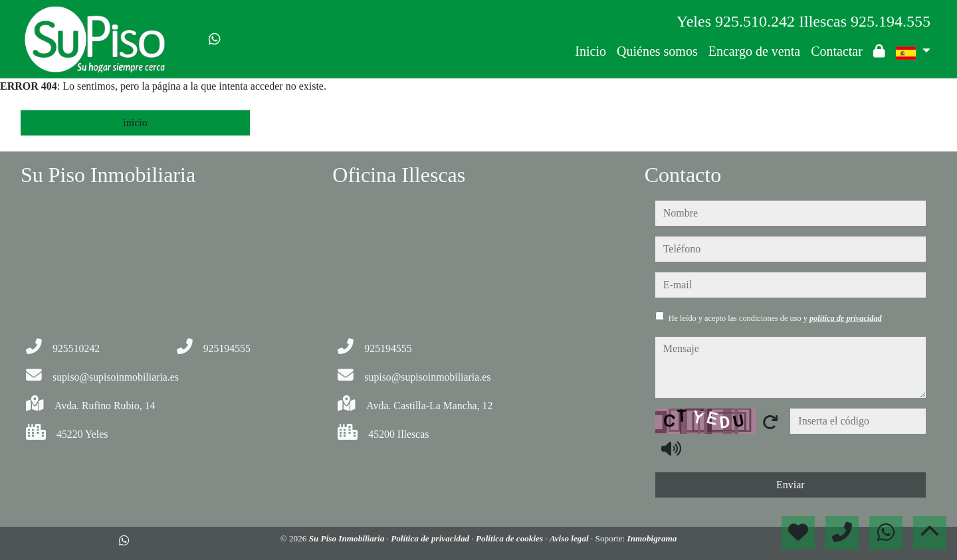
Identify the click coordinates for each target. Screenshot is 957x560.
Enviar (791, 485)
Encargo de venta (754, 51)
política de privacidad (846, 318)
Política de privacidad (431, 538)
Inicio (590, 51)
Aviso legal (570, 538)
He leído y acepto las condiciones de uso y (775, 318)
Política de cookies (510, 538)
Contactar (837, 51)
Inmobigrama (652, 538)
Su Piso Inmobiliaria (348, 538)
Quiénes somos (657, 51)
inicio (135, 123)
